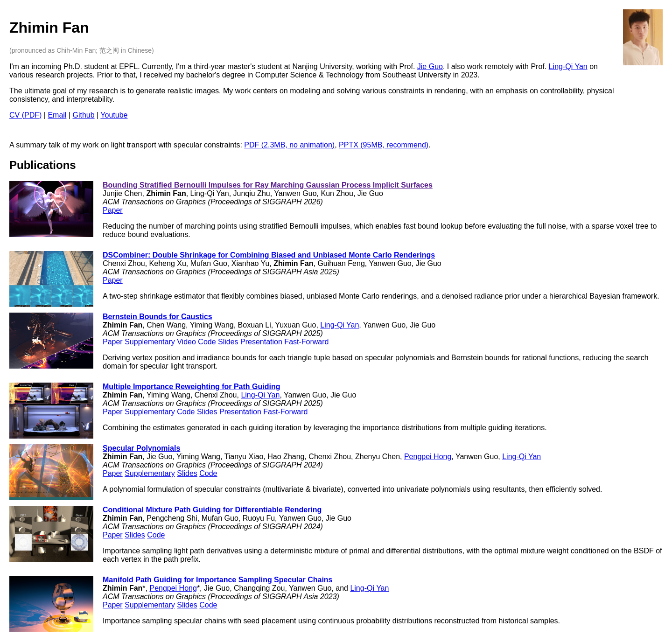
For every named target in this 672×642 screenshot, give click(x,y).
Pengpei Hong (428, 457)
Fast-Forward (306, 342)
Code (207, 342)
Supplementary (150, 342)
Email (57, 115)
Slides (228, 342)
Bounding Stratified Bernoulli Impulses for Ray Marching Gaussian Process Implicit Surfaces (268, 185)
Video (186, 342)
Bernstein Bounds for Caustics (157, 317)
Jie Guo (430, 66)
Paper (113, 210)
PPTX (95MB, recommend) (384, 145)
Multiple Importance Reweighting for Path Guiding (191, 387)
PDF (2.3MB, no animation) (289, 145)
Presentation (261, 342)
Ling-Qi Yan (568, 66)
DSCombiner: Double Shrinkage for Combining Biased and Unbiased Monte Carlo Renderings (269, 255)
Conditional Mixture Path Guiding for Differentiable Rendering (212, 510)
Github (83, 115)
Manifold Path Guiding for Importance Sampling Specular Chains (218, 580)
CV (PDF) (25, 115)
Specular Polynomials (141, 448)
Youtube (114, 115)
